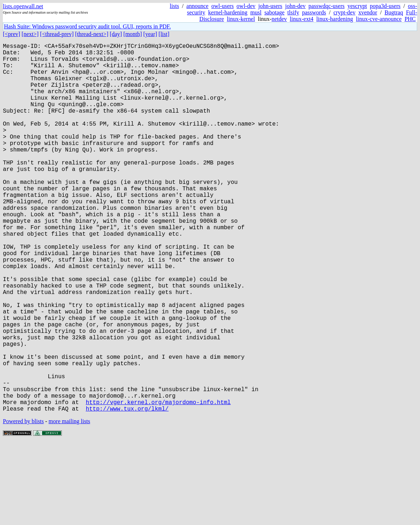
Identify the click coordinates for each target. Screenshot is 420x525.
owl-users (223, 6)
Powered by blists (23, 503)
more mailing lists (69, 503)
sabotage (274, 12)
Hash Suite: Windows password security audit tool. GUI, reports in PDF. (87, 26)
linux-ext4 (302, 19)
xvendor (367, 12)
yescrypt (357, 6)
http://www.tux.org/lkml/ (127, 490)
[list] (164, 34)
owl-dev (246, 6)
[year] (150, 34)
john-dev (295, 6)
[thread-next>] (92, 34)
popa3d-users (385, 6)
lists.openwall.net (23, 6)
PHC (410, 19)
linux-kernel (241, 19)
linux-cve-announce (379, 19)
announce (197, 6)
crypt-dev (344, 12)
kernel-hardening (228, 12)
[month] (133, 34)
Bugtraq (394, 12)
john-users (270, 6)
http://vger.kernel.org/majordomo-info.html (158, 483)
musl (256, 12)
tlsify (293, 12)
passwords (314, 12)
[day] (116, 34)
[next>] (30, 34)
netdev (279, 19)
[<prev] (12, 34)
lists (174, 6)
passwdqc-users (327, 6)
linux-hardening (335, 19)
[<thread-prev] (57, 34)
